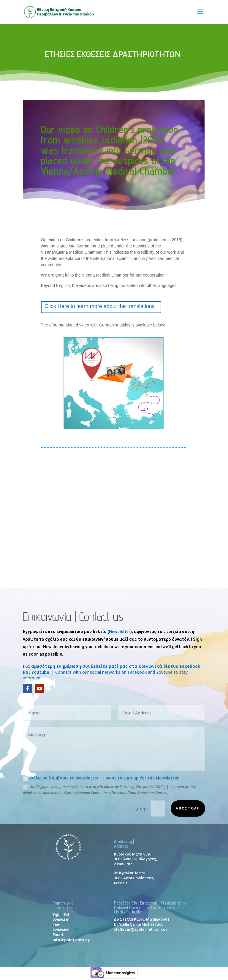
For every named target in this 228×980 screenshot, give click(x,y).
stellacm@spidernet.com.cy (141, 929)
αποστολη (188, 808)
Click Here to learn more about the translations (100, 306)
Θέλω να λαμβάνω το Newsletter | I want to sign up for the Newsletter (101, 778)
